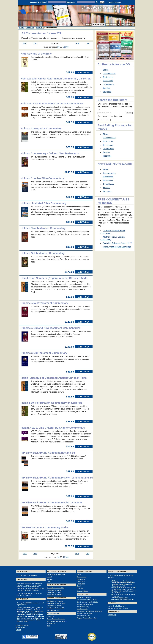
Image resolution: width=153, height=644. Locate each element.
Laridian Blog (112, 615)
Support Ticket (123, 598)
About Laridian (53, 613)
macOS (39, 28)
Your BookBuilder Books (85, 613)
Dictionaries (108, 77)
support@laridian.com (127, 599)
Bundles (107, 88)
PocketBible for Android (54, 590)
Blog (121, 25)
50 (64, 47)
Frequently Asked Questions (117, 606)
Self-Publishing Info (53, 610)
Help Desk (111, 25)
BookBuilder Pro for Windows (56, 603)
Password (71, 2)
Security (19, 630)
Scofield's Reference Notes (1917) (118, 243)
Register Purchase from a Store (87, 618)
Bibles (106, 70)
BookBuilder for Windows (55, 601)
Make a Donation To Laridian (56, 619)
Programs (107, 92)
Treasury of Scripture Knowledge (117, 247)
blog (18, 595)
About (129, 25)
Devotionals (108, 81)
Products (99, 25)
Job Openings (51, 623)
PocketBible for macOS (54, 592)
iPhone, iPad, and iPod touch (56, 575)
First (25, 43)
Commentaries (109, 74)
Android (49, 577)
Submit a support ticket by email (118, 608)
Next (77, 43)
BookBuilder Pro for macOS (55, 608)
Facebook (28, 595)
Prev (35, 43)
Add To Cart (84, 72)
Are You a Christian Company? (56, 621)
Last (87, 43)
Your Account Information (85, 604)
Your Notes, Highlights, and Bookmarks (90, 611)
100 (67, 47)
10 (58, 47)
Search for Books (83, 591)
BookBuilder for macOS (54, 606)
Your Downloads (82, 609)
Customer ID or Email (38, 2)
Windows (50, 579)
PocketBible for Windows (55, 595)
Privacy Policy (21, 628)
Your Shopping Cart (83, 616)
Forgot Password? (115, 2)
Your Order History (83, 607)
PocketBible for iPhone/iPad (56, 588)
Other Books (108, 84)
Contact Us (50, 617)
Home (89, 25)
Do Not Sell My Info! (23, 625)
